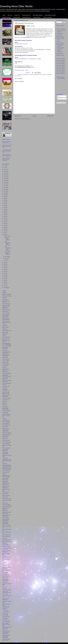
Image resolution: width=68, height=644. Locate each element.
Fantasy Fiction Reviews (29, 74)
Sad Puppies (5, 574)
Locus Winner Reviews (5, 482)
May (6, 260)
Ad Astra (4, 299)
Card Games (5, 359)
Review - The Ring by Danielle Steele (7, 142)
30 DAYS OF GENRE (61, 29)
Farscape (4, 412)
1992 (5, 222)
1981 (5, 268)
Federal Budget (6, 414)
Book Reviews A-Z (26, 15)
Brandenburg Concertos (5, 348)
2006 (5, 197)
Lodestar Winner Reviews (6, 487)
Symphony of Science (7, 601)
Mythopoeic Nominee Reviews (41, 74)
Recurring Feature (6, 560)
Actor (3, 298)
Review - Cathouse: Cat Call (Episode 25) (7, 155)
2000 (5, 207)
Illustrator (4, 458)
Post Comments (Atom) (25, 119)
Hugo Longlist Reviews (5, 450)
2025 (5, 166)
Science (4, 578)
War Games (5, 620)
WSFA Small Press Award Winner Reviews (6, 636)
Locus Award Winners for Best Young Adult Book (7, 151)
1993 (5, 220)
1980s (4, 293)
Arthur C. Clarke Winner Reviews (6, 322)
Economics (5, 400)
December (7, 236)
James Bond (5, 472)
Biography (4, 334)
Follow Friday (5, 422)
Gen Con (4, 427)
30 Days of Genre (6, 296)
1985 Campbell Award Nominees (8, 253)
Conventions (5, 386)
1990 (5, 225)
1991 (5, 224)
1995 (5, 216)
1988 (5, 229)
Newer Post (18, 116)
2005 (5, 198)
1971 (5, 286)
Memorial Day (5, 495)
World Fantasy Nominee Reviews (6, 624)
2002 (5, 204)
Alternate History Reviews (6, 308)
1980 (5, 270)
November (7, 256)
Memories (4, 497)
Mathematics (5, 492)
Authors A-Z (17, 15)
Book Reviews (21, 74)
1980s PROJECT (60, 33)
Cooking (4, 388)
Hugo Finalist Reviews (7, 445)
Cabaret (4, 350)
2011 (5, 188)
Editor (4, 401)
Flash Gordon (5, 420)
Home (4, 15)
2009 (5, 191)
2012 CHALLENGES (61, 72)
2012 (5, 186)
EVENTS (58, 41)
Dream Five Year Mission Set (6, 393)
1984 (32, 66)
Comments (60, 99)
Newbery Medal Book (7, 529)
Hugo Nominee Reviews (5, 453)
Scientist (4, 582)
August (6, 258)
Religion (4, 562)
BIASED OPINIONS (60, 37)
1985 (5, 235)
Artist (3, 324)
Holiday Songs (5, 440)
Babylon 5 (4, 327)
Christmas (4, 372)
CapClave (4, 357)
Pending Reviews (6, 540)
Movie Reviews (17, 17)
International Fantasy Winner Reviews (7, 468)
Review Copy (5, 564)
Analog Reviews (6, 310)
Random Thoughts (6, 554)
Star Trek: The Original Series (5, 592)
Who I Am (10, 15)
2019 (5, 173)
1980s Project (5, 294)
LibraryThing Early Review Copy (6, 476)
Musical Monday (37, 17)
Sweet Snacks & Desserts (6, 599)
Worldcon (4, 630)
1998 (5, 211)
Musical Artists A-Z (27, 17)
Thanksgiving (5, 607)
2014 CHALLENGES (61, 69)
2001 (5, 206)
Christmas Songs (6, 373)
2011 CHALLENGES (61, 74)
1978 (5, 273)
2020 (5, 171)
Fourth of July (5, 423)
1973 (5, 282)
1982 (5, 266)
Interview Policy (6, 471)
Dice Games (5, 391)
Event (4, 405)
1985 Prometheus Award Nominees (8, 248)
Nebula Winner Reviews (5, 523)
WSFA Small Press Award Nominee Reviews (6, 633)
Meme (4, 494)
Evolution (4, 406)
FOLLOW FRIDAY (60, 43)
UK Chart (4, 615)
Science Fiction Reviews (6, 580)
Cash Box (4, 361)
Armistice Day (5, 313)
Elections (4, 403)
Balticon (4, 329)
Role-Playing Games (7, 570)
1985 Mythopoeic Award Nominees (8, 243)
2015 (5, 180)
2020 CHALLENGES (61, 59)
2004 (5, 200)
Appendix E (5, 311)
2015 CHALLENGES (61, 67)
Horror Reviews (6, 442)
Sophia (4, 586)
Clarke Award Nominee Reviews (6, 376)
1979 (5, 271)
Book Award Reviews (38, 15)
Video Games (5, 617)
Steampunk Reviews (7, 596)
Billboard (4, 332)
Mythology (4, 511)
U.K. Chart (5, 612)
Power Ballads (5, 545)
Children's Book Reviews (6, 370)
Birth (3, 336)
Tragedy (4, 608)
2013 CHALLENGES (61, 70)
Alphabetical (5, 305)
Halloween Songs (6, 434)
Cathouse (4, 362)
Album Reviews (6, 304)
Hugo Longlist (5, 448)
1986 (33, 67)
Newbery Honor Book (7, 527)
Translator (4, 610)
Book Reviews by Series (50, 15)
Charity (4, 367)
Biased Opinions (6, 331)
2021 (5, 170)
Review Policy (5, 566)
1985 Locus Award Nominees (7, 239)
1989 (5, 227)
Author (4, 326)
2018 (5, 175)
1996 (5, 215)
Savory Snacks (5, 576)
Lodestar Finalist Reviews (6, 484)
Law (3, 474)
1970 (5, 288)
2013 (5, 184)
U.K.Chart (4, 613)
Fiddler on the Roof (6, 416)
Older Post (50, 116)
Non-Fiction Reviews (7, 532)
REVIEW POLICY (60, 54)
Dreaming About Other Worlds (16, 6)
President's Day (6, 546)
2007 (5, 195)
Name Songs (5, 518)
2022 (5, 168)
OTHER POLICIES (60, 55)
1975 (5, 279)
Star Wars (4, 594)
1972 (5, 284)
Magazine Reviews (7, 17)
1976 (5, 277)
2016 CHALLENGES (61, 65)
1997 (5, 213)
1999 (5, 209)
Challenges (5, 364)
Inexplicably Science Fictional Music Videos (7, 460)
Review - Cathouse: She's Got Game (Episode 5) (6, 159)
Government (5, 428)
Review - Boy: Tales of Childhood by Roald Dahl (7, 146)
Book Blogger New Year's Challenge (6, 344)
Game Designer (6, 425)
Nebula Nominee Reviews (6, 520)
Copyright (4, 389)
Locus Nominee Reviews (6, 479)
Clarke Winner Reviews (5, 378)
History (4, 439)
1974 (5, 280)
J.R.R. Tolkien (30, 48)
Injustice (4, 463)
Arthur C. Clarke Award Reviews (6, 319)
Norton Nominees (6, 535)
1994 (5, 218)
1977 (5, 275)
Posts (59, 96)
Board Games (5, 339)
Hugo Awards (5, 444)
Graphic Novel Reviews (5, 430)
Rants (4, 556)
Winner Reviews (6, 622)
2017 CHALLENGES (61, 64)
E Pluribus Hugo (6, 398)
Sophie (4, 588)
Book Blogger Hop (6, 340)
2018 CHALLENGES (61, 62)
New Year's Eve (6, 525)
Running (4, 573)
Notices (4, 538)
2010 (5, 189)
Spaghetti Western (6, 590)
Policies (4, 543)
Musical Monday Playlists (6, 508)
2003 (5, 202)
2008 (5, 193)
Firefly (4, 418)
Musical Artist (5, 505)
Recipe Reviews (6, 558)
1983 (5, 264)
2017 (5, 177)
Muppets (4, 503)
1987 (5, 231)
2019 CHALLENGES (61, 60)
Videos (4, 618)
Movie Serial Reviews (7, 500)
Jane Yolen (25, 44)
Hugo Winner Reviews (7, 455)
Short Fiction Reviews (7, 584)
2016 (5, 179)
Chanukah (4, 366)
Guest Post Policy (6, 433)
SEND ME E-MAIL (60, 25)
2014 (5, 182)
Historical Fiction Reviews (6, 436)
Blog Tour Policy (6, 337)
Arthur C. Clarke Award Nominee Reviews (6, 316)
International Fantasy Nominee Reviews (7, 466)
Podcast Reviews (6, 541)
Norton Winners (6, 537)
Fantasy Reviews (6, 411)
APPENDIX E (59, 35)
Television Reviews (47, 17)
